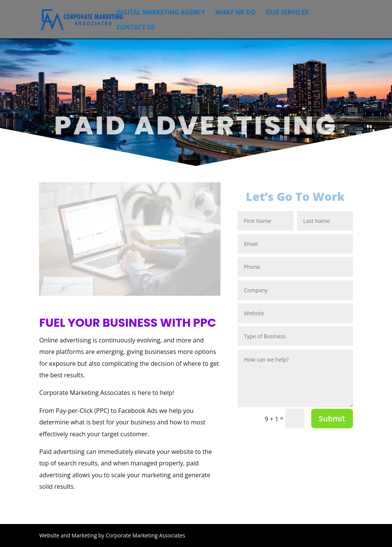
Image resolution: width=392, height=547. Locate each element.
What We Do (235, 13)
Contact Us (136, 28)
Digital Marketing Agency (161, 13)
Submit (332, 418)
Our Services (287, 13)
